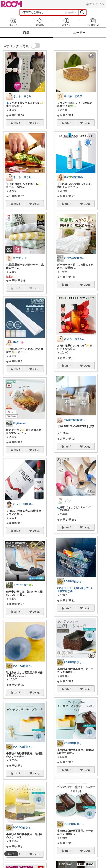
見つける (40, 22)
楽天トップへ (95, 4)
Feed (13, 22)
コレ (17, 123)
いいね (36, 123)
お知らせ (66, 22)
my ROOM (93, 22)
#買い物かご (81, 588)
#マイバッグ (64, 588)
